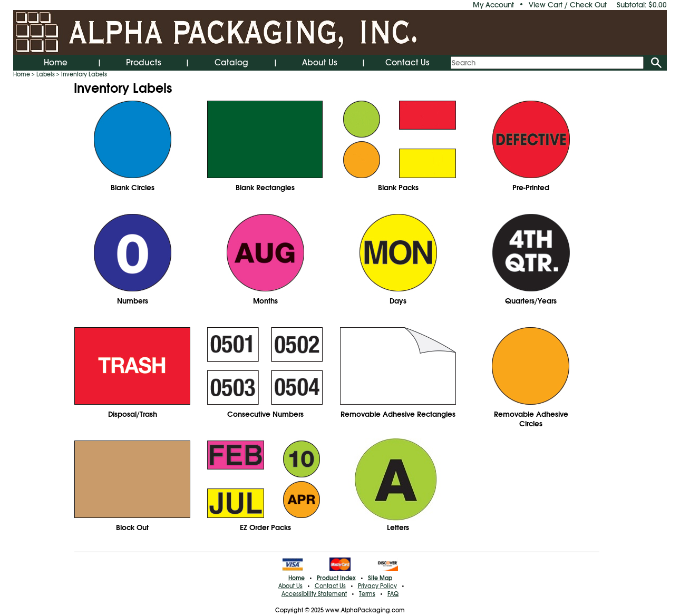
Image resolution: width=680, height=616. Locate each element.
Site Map (380, 578)
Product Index (336, 578)
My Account (493, 5)
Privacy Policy (377, 586)
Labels (46, 74)
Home (56, 63)
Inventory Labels (84, 74)
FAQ (393, 594)
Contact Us (407, 63)
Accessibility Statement (314, 594)
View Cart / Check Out (568, 5)
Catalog (231, 63)
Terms (367, 594)
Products (144, 63)
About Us (320, 63)
